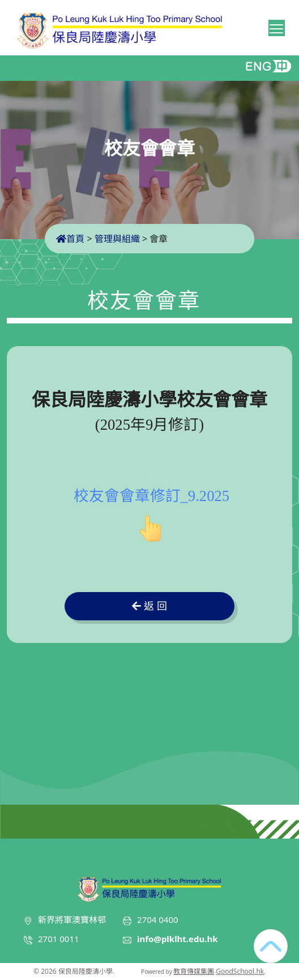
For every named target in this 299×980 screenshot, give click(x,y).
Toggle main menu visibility (277, 27)
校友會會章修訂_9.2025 (152, 496)
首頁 (70, 239)
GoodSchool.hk (240, 971)
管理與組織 (117, 239)
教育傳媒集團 (194, 971)
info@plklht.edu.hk (178, 939)
